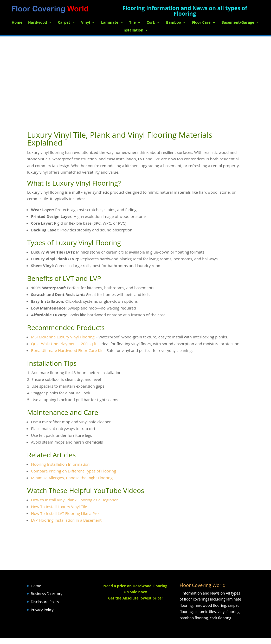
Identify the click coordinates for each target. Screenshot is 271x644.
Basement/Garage (238, 23)
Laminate (109, 23)
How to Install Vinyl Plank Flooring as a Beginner (74, 500)
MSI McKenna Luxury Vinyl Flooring (63, 337)
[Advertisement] (135, 75)
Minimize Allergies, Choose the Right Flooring (72, 478)
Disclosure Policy (45, 602)
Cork (151, 23)
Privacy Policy (42, 610)
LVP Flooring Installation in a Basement (66, 520)
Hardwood (38, 23)
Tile (133, 23)
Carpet (64, 23)
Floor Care (201, 23)
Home (17, 23)
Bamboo (173, 23)
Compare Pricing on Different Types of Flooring (73, 471)
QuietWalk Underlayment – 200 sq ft (64, 344)
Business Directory (46, 594)
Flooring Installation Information (60, 464)
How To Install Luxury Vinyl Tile (59, 507)
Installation (133, 30)
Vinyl (86, 23)
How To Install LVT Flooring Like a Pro (65, 513)
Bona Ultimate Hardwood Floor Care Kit (67, 350)
